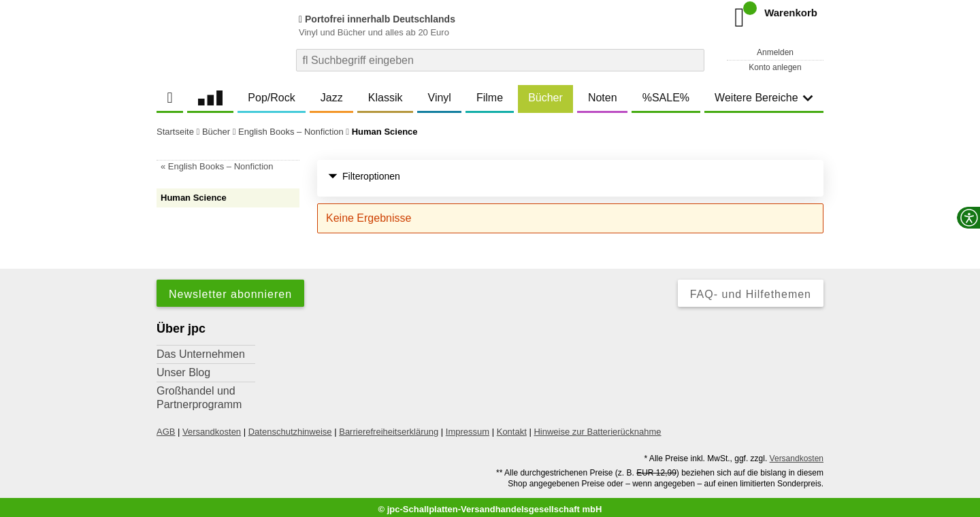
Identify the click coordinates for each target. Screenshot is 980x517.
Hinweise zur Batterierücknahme (597, 427)
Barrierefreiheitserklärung (389, 427)
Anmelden (775, 52)
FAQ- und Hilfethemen (751, 289)
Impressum (468, 427)
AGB (166, 427)
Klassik (386, 98)
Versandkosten (212, 427)
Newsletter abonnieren (230, 289)
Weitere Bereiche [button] (764, 98)
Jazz (332, 98)
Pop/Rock (271, 98)
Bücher (545, 98)
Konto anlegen (775, 67)
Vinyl (440, 98)
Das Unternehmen (201, 349)
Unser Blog (183, 368)
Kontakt (512, 427)
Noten (603, 98)
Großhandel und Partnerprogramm (199, 393)
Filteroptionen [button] (364, 177)
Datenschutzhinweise (290, 427)
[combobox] (500, 60)
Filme (490, 98)
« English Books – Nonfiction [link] (217, 166)
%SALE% (666, 98)
